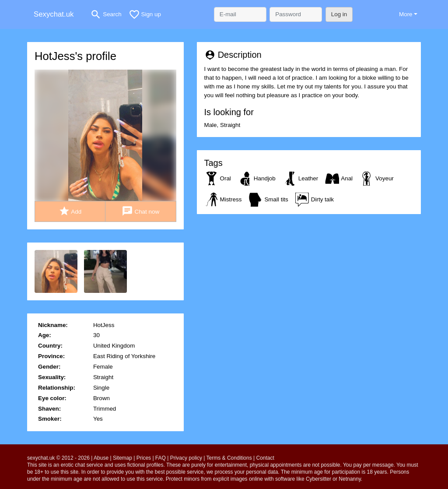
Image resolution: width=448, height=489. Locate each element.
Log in (339, 14)
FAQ (161, 458)
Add (70, 211)
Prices (144, 458)
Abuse (101, 458)
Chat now (140, 211)
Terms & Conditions (229, 458)
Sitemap (122, 458)
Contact (265, 458)
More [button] (406, 14)
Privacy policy (186, 458)
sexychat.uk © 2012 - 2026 (58, 458)
